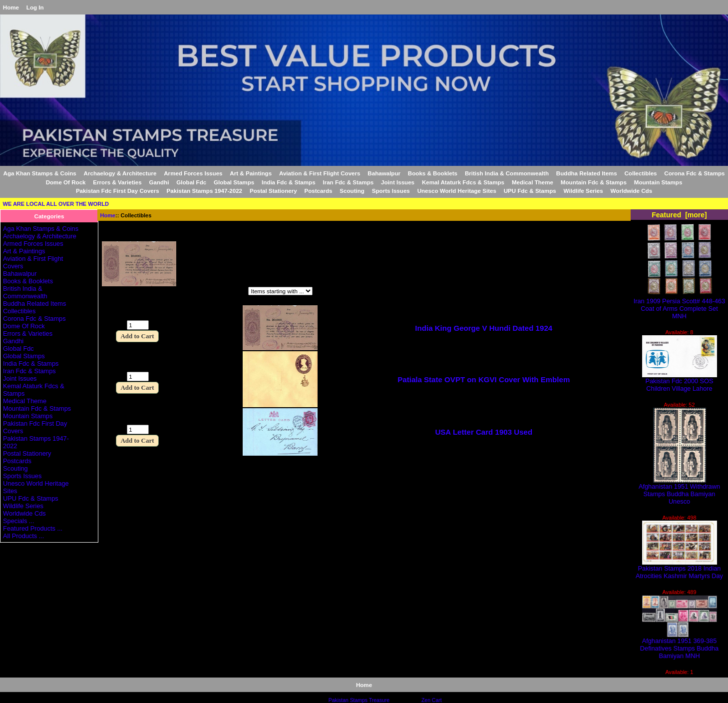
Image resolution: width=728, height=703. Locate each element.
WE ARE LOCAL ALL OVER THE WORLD (56, 204)
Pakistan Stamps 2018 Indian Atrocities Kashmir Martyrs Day (679, 569)
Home (11, 7)
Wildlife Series (583, 191)
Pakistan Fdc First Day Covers (118, 191)
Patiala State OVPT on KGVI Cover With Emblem (484, 379)
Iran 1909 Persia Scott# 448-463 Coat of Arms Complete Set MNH (680, 306)
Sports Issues (391, 191)
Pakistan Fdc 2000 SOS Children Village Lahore (680, 382)
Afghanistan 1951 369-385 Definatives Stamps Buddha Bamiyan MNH (679, 645)
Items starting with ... (205, 292)
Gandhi (159, 182)
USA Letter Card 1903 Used (484, 432)
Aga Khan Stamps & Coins (40, 173)
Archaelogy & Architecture (120, 173)
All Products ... (23, 536)
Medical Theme (533, 182)
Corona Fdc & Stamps (694, 173)
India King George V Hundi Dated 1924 (484, 328)
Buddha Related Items (587, 173)
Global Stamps (234, 182)
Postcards (318, 191)
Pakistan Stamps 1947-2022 (204, 191)
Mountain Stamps (658, 182)
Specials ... (18, 521)
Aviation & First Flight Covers (320, 173)
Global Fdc (191, 182)
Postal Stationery (273, 191)
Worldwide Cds (632, 191)
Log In (35, 7)
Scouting (352, 191)
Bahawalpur (384, 173)
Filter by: (116, 292)
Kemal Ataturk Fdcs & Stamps (463, 182)
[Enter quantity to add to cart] (138, 325)
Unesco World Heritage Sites (457, 191)
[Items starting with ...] (280, 291)
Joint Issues (398, 182)
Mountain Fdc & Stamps (594, 182)
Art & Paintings (251, 173)
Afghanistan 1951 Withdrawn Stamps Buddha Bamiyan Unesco (679, 491)
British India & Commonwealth (507, 173)
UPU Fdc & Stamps (530, 191)
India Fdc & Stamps (289, 182)
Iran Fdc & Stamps (348, 182)
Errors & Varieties (117, 182)
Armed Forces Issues (193, 173)
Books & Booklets (433, 173)
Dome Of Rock (66, 182)
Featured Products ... (33, 528)
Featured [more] (679, 215)
